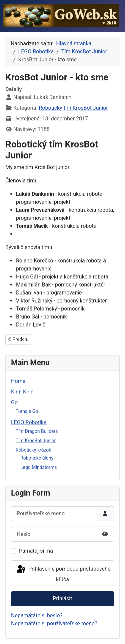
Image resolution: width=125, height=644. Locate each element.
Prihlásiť (62, 598)
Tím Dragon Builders (37, 431)
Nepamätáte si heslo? (37, 615)
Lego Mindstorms (38, 467)
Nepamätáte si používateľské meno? (54, 623)
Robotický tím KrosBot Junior (73, 108)
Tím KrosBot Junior (36, 441)
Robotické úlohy (37, 458)
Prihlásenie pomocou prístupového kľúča (63, 573)
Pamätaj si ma (36, 551)
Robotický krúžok (33, 450)
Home (18, 381)
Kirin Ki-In (22, 392)
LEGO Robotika (29, 422)
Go (14, 402)
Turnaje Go (27, 411)
